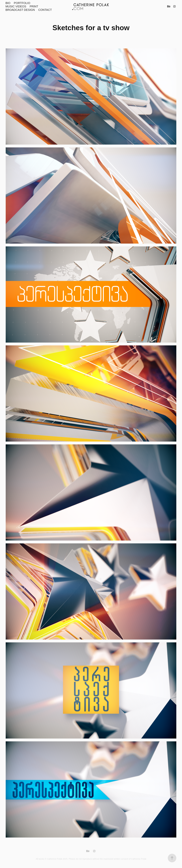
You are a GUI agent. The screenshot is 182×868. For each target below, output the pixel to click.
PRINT (34, 6)
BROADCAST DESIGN (20, 10)
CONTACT (45, 10)
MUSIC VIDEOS (16, 6)
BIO (8, 3)
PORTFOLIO (22, 3)
